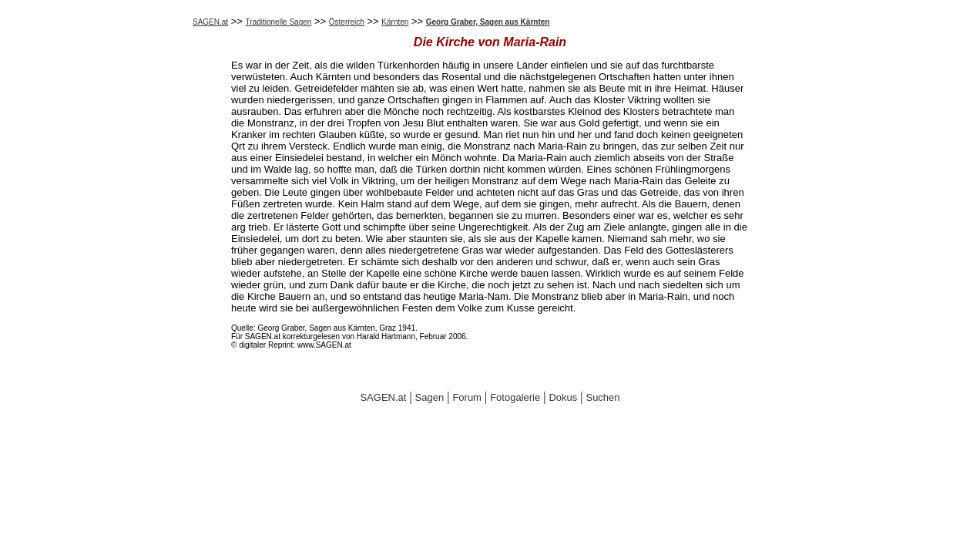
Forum (467, 397)
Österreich (347, 22)
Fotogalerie (515, 397)
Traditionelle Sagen (279, 22)
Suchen (602, 397)
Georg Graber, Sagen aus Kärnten (488, 22)
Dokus (563, 397)
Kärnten (395, 22)
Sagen (430, 397)
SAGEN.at (210, 22)
